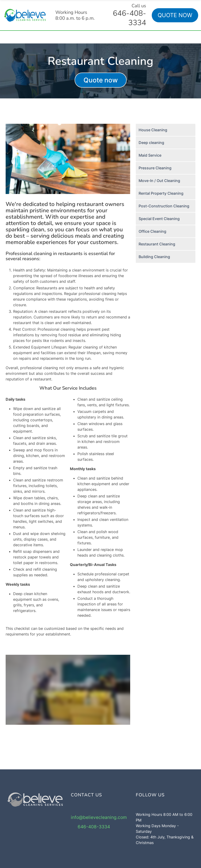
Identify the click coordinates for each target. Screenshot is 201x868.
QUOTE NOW (175, 15)
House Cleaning (153, 130)
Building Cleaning (154, 257)
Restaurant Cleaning (157, 244)
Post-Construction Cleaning (164, 206)
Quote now (101, 80)
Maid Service (150, 155)
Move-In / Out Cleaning (159, 181)
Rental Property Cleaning (161, 193)
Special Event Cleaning (159, 219)
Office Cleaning (152, 231)
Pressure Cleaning (155, 168)
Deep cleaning (151, 143)
